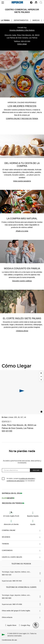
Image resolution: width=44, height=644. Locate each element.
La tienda (5, 20)
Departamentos (21, 20)
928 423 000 (26, 41)
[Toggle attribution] (41, 412)
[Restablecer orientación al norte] (41, 380)
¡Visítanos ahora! (22, 331)
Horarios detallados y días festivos (22, 30)
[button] (3, 2)
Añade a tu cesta (22, 231)
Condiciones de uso (9, 640)
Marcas (36, 20)
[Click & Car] (8, 498)
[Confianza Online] (36, 625)
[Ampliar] (41, 373)
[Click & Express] (12, 493)
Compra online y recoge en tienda (22, 119)
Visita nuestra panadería (22, 181)
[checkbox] (3, 479)
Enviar (36, 470)
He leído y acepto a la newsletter (21, 479)
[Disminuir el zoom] (41, 376)
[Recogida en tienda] (13, 503)
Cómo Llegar (22, 44)
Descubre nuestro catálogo (22, 281)
